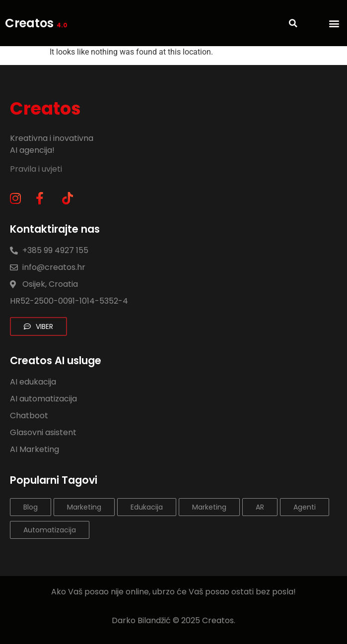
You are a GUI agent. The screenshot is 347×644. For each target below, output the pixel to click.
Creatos (36, 23)
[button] (334, 23)
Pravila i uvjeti (37, 169)
